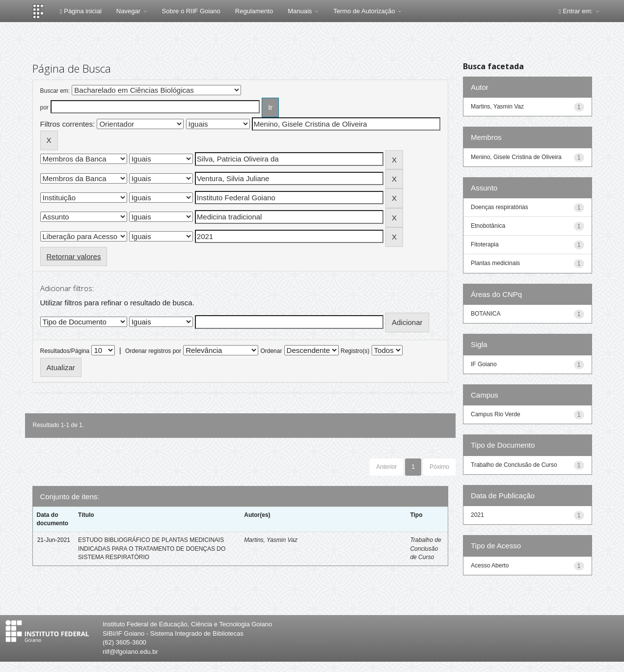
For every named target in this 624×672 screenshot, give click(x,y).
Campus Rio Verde (496, 414)
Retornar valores (74, 256)
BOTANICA (486, 314)
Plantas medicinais (495, 263)
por (44, 108)
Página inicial (81, 11)
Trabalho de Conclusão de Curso (425, 548)
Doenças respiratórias (500, 207)
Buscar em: (55, 91)
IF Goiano (484, 364)
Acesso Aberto (490, 565)
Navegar (132, 11)
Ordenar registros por (153, 351)
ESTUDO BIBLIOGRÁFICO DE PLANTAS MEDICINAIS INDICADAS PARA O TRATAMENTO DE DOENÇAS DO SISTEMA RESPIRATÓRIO (152, 548)
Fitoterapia (485, 244)
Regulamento (254, 11)
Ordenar (271, 351)
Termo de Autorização (367, 11)
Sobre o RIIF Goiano (191, 11)
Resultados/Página (65, 351)
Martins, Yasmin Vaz (271, 540)
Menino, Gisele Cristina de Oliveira (516, 157)
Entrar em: (579, 11)
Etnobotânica (488, 226)
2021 (477, 515)
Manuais (303, 11)
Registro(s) (355, 351)
